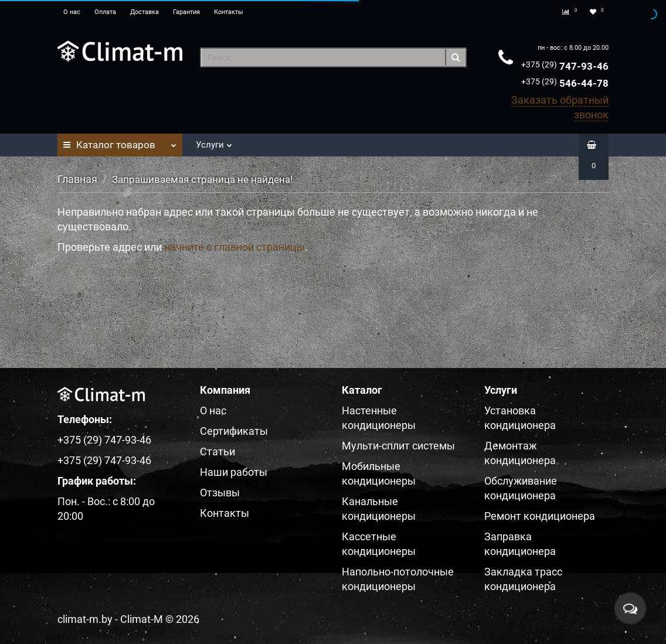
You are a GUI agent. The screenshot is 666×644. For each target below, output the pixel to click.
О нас (72, 12)
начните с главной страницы (235, 247)
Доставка (145, 12)
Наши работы (234, 472)
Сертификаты (234, 431)
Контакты (229, 12)
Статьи (218, 452)
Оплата (105, 12)
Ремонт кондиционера (540, 516)
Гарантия (186, 12)
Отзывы (220, 493)
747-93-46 (565, 66)
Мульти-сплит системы (398, 446)
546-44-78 (565, 83)
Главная (77, 179)
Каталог (120, 142)
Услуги (214, 142)
